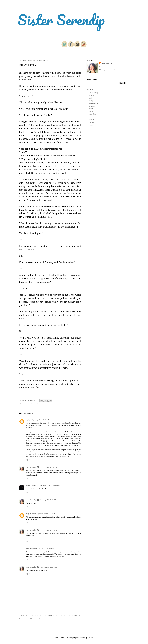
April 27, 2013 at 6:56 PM (46, 548)
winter (91, 125)
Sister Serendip (61, 20)
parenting (37, 404)
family (91, 98)
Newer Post (24, 615)
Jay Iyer (28, 420)
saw (78, 638)
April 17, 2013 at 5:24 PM (48, 500)
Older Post (77, 615)
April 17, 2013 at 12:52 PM (51, 486)
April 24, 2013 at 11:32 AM (46, 514)
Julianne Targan (31, 548)
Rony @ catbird (31, 514)
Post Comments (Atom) (36, 619)
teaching (91, 122)
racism (91, 109)
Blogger (90, 638)
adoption (91, 95)
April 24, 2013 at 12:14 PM (49, 530)
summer (91, 117)
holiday (91, 101)
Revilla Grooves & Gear (34, 486)
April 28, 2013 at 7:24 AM (48, 567)
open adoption (29, 404)
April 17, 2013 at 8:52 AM (40, 420)
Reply (28, 460)
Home (50, 615)
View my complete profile (108, 70)
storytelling (92, 114)
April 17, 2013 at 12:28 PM (49, 467)
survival (91, 120)
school (91, 112)
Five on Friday (93, 93)
